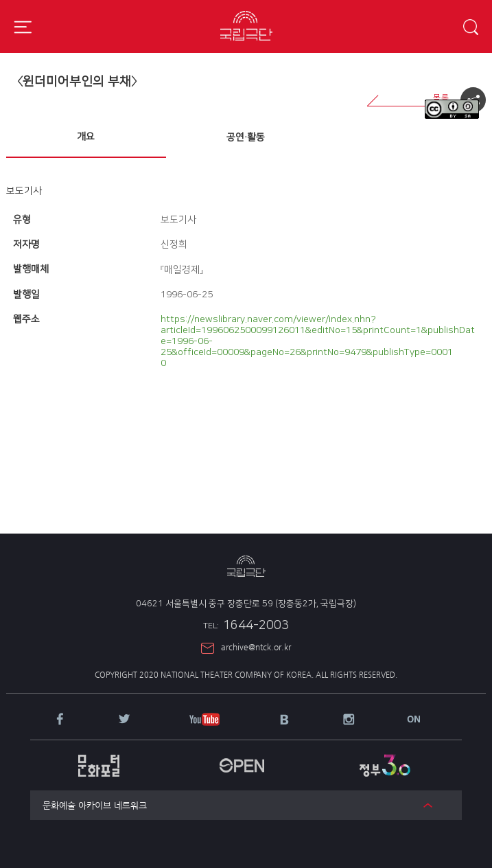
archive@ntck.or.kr (256, 647)
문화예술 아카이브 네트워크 (95, 805)
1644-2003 (246, 626)
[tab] (86, 137)
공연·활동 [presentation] (246, 137)
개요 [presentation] (86, 137)
